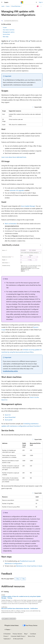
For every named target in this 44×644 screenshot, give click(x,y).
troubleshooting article (10, 371)
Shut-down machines (9, 30)
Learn (3, 6)
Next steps (6, 37)
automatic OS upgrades (17, 190)
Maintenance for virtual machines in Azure (29, 566)
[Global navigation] (2, 2)
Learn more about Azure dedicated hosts (14, 157)
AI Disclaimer (7, 634)
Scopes (5, 27)
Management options (9, 32)
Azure (8, 6)
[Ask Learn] (38, 6)
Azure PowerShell (10, 417)
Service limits (6, 34)
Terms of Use (31, 636)
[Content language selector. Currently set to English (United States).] (12, 625)
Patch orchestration (11, 224)
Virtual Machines (16, 6)
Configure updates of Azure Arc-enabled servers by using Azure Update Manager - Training (21, 597)
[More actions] (41, 6)
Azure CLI (8, 415)
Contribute (33, 634)
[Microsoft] (22, 2)
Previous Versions (17, 634)
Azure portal (9, 420)
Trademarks (7, 639)
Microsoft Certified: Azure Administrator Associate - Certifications (20, 608)
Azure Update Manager (28, 206)
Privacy (5, 636)
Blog (25, 634)
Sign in (41, 2)
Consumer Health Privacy (18, 636)
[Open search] (36, 2)
